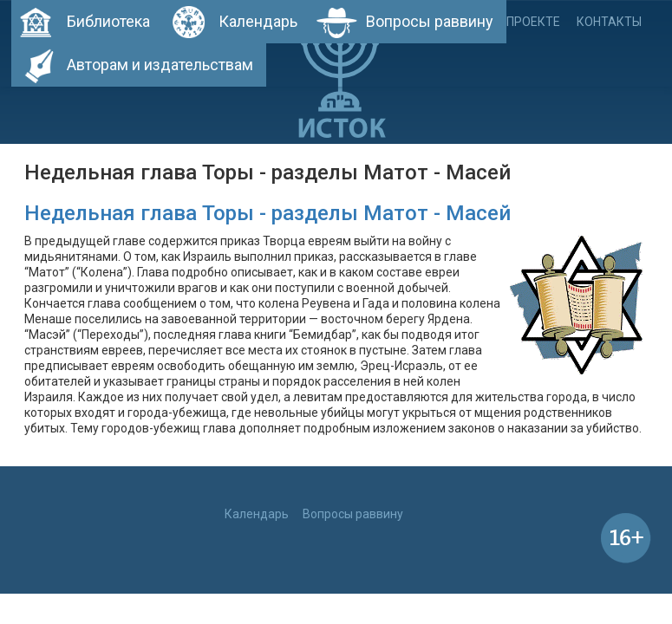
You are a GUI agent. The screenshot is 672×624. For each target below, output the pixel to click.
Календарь (258, 21)
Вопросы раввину (430, 21)
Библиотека (108, 21)
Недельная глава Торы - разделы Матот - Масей (267, 213)
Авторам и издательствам (160, 65)
